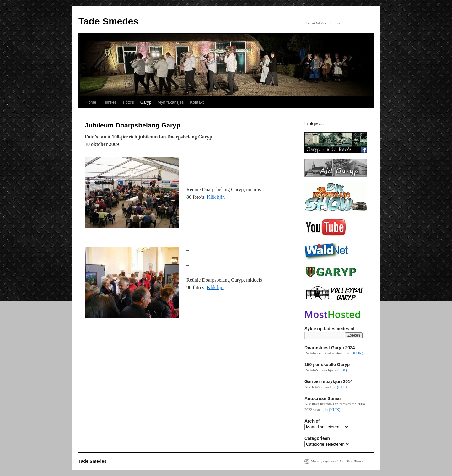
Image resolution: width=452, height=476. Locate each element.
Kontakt (197, 102)
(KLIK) (357, 353)
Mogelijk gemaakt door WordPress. (337, 461)
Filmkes (110, 102)
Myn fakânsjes (171, 102)
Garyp (146, 102)
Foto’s (128, 102)
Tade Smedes (108, 21)
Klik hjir (215, 197)
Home (91, 102)
